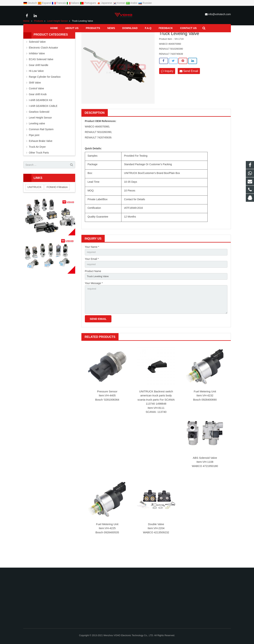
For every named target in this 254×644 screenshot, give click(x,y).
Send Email (189, 86)
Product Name (93, 287)
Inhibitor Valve (37, 68)
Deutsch (30, 3)
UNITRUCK (35, 202)
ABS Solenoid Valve (205, 476)
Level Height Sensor (57, 36)
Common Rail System (41, 144)
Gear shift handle (39, 80)
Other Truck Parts (39, 168)
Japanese (105, 3)
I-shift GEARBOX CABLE (43, 121)
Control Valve (37, 103)
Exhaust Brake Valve (41, 156)
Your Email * (92, 274)
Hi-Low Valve (36, 86)
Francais (59, 3)
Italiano (73, 3)
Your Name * (92, 262)
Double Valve (156, 543)
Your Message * (94, 300)
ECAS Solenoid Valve (41, 74)
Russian (145, 3)
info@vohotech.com (220, 14)
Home (26, 36)
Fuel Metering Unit (205, 410)
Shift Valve (35, 98)
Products (39, 36)
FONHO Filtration (57, 202)
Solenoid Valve (37, 57)
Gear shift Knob (38, 109)
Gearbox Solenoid (39, 127)
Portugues (88, 3)
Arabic (132, 3)
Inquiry (167, 86)
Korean (120, 3)
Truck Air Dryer (37, 162)
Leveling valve (37, 138)
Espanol (45, 3)
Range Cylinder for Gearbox (45, 92)
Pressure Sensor (107, 410)
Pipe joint (34, 150)
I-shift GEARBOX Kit (41, 115)
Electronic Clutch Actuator (44, 63)
